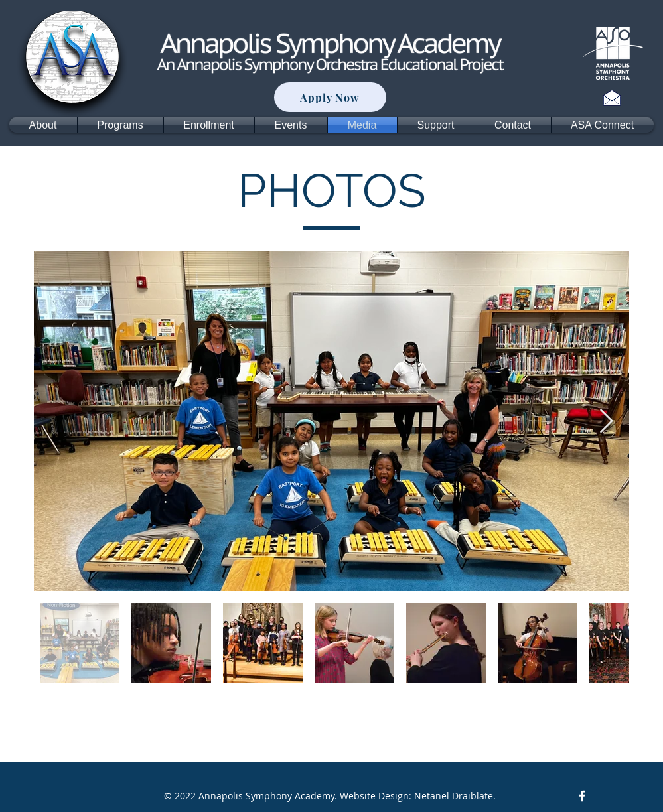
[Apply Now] (330, 97)
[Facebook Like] (613, 796)
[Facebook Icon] (582, 796)
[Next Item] (606, 422)
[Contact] (612, 98)
